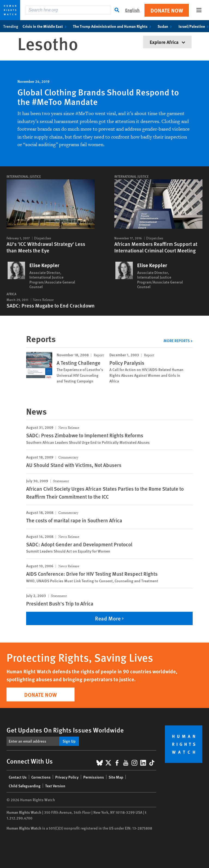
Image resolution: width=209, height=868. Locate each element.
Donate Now (167, 10)
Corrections (41, 777)
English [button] (132, 10)
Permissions (94, 777)
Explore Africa (167, 42)
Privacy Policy (67, 777)
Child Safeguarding (25, 786)
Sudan (166, 26)
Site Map (116, 777)
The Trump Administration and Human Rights (113, 26)
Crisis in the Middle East (46, 26)
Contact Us (18, 777)
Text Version (55, 786)
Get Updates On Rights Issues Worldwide (65, 730)
